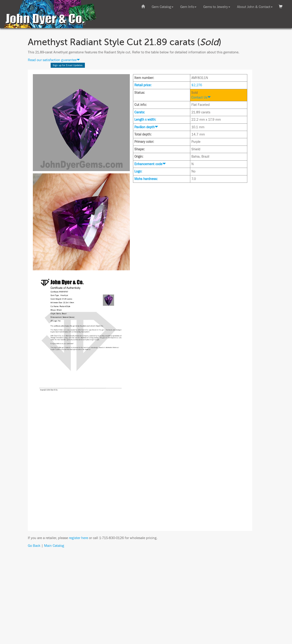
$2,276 (197, 85)
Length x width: (145, 120)
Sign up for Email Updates (68, 65)
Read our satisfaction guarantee (54, 60)
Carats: (140, 112)
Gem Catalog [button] (163, 7)
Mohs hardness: (146, 179)
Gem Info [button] (188, 7)
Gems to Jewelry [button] (217, 7)
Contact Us (201, 98)
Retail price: (143, 85)
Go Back (34, 546)
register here (78, 538)
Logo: (138, 171)
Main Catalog (54, 546)
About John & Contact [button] (255, 7)
